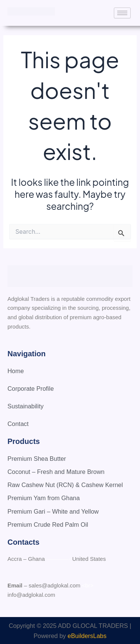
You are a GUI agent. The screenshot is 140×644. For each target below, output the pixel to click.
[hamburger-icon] (122, 13)
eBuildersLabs (87, 636)
